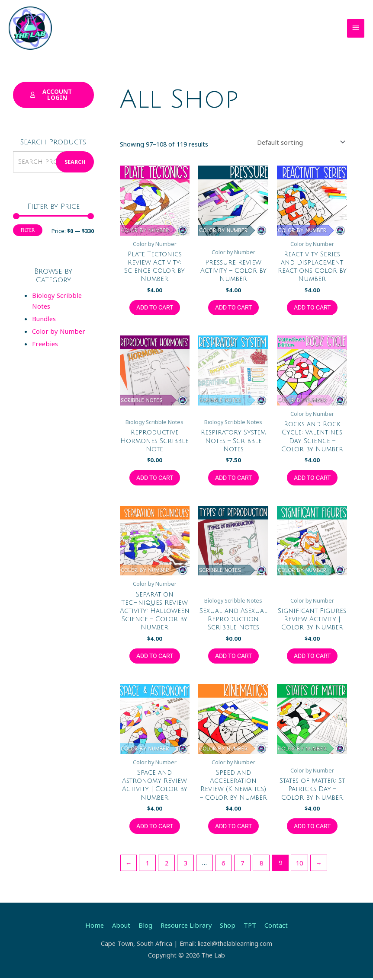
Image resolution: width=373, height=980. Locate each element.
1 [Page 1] (147, 865)
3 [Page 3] (185, 865)
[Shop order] (302, 142)
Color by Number (57, 330)
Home (97, 927)
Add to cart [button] (155, 307)
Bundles (43, 318)
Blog (146, 927)
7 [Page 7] (241, 865)
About (123, 927)
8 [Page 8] (260, 865)
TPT (247, 927)
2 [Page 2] (166, 865)
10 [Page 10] (298, 865)
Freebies (44, 342)
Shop (226, 927)
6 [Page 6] (222, 865)
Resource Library (186, 927)
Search (75, 161)
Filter (28, 229)
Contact (273, 927)
